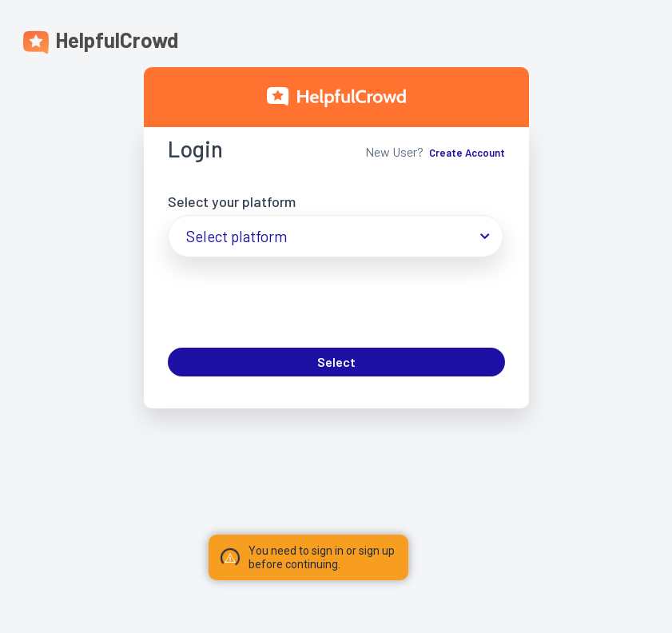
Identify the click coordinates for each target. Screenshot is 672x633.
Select (336, 362)
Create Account (467, 153)
